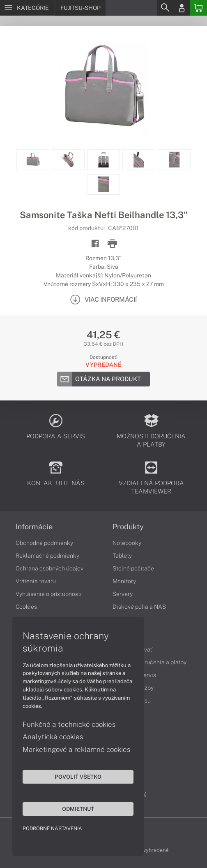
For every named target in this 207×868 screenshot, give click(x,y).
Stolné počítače (133, 568)
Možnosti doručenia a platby (149, 662)
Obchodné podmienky (44, 543)
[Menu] (27, 8)
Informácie (34, 527)
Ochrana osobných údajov (49, 568)
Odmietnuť (78, 809)
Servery (123, 594)
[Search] (165, 8)
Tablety (122, 556)
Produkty (128, 527)
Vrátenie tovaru (36, 581)
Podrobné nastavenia (52, 828)
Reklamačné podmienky (47, 556)
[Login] (182, 8)
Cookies (26, 607)
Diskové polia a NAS (139, 607)
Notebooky (127, 543)
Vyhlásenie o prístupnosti (49, 594)
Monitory (124, 581)
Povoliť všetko (78, 777)
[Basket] (198, 8)
